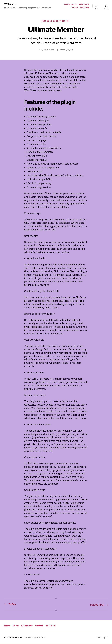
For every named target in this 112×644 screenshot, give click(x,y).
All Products (84, 4)
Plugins (68, 22)
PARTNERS (84, 8)
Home (67, 4)
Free (43, 22)
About (74, 4)
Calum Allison (48, 51)
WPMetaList (12, 4)
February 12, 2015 (67, 51)
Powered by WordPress (36, 638)
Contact (74, 8)
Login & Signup (54, 22)
